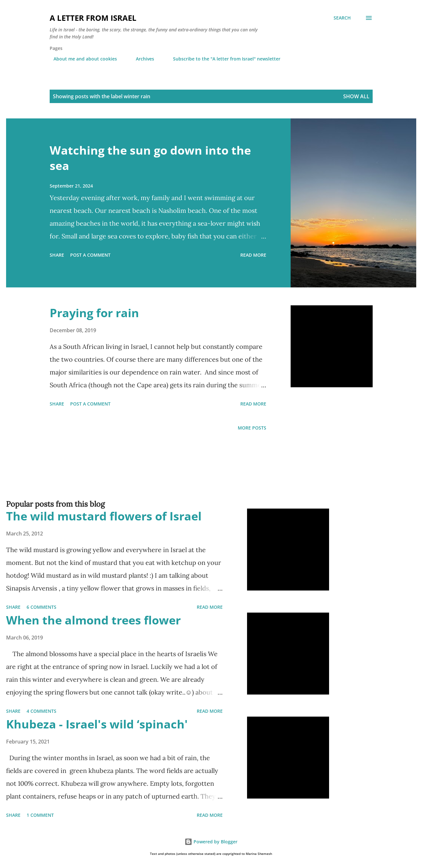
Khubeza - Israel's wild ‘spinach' (97, 724)
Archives (141, 59)
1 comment (40, 815)
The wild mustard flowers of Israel (104, 516)
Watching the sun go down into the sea (150, 158)
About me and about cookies (81, 59)
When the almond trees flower (93, 620)
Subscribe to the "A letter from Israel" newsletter (223, 59)
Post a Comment (90, 255)
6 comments (41, 607)
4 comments (41, 711)
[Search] (342, 18)
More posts (252, 428)
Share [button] (57, 255)
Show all (356, 96)
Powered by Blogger (211, 842)
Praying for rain (94, 313)
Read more (253, 255)
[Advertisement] (198, 476)
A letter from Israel (93, 18)
